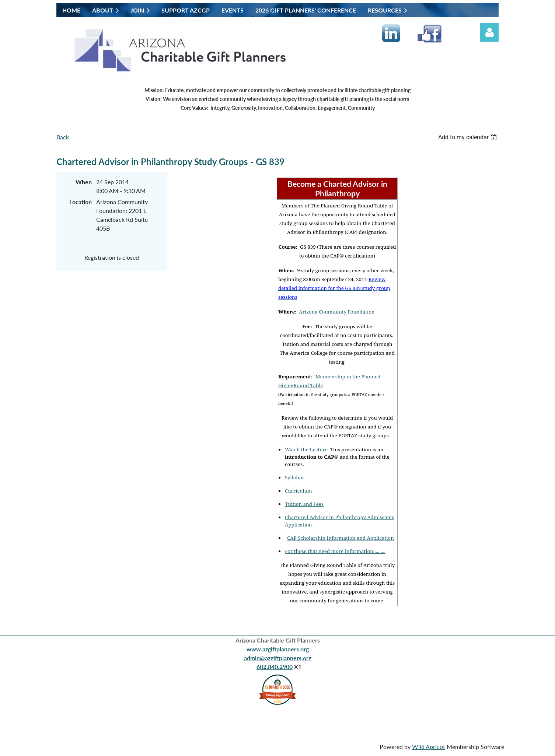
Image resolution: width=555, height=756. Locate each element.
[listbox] (468, 137)
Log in (489, 32)
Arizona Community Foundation (337, 312)
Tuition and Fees (304, 504)
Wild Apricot (429, 747)
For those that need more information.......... (335, 551)
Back (63, 137)
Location (81, 202)
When (84, 182)
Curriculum (299, 491)
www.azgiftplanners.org (278, 649)
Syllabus (295, 477)
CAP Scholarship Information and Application (341, 538)
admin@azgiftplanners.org (278, 658)
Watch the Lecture (306, 449)
